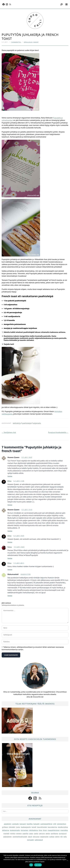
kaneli (34, 827)
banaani (23, 824)
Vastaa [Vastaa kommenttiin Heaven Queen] (10, 476)
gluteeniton (62, 824)
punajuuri (63, 833)
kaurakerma (52, 827)
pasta (36, 833)
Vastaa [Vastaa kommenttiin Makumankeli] (10, 596)
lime (40, 830)
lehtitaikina (34, 830)
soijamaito (37, 423)
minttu (13, 833)
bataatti (36, 824)
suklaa (52, 837)
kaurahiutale (42, 827)
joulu (18, 827)
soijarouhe (44, 837)
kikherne (6, 830)
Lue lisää (38, 865)
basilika (30, 824)
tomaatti (30, 840)
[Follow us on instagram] (35, 798)
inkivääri (12, 827)
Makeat (36, 42)
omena (19, 833)
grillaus (5, 827)
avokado (15, 824)
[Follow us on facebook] (30, 798)
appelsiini (8, 824)
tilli (61, 837)
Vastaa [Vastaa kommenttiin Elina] (10, 505)
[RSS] (10, 4)
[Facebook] (4, 4)
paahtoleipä (27, 423)
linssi (45, 830)
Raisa (10, 547)
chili (55, 824)
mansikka (64, 830)
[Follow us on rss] (40, 798)
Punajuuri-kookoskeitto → (58, 432)
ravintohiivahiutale (20, 837)
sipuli (30, 837)
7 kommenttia (16, 42)
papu (31, 833)
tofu (65, 837)
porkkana (54, 833)
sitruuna (36, 837)
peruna (42, 833)
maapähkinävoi (54, 830)
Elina (9, 481)
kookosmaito (15, 830)
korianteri (25, 830)
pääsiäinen (8, 837)
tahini (57, 837)
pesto (48, 833)
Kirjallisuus (28, 42)
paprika (25, 833)
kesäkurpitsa (63, 827)
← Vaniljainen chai (9, 432)
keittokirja (17, 423)
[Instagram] (7, 4)
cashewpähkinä (46, 824)
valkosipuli (39, 840)
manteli (6, 833)
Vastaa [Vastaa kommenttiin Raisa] (10, 558)
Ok (31, 865)
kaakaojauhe (26, 827)
